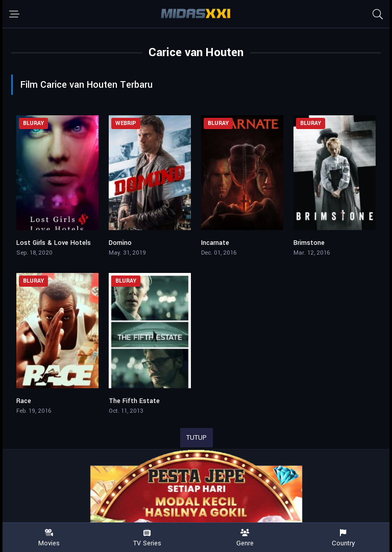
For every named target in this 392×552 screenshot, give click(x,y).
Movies (49, 538)
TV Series (147, 538)
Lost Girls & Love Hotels (54, 243)
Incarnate (215, 243)
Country (343, 538)
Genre (245, 538)
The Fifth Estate (134, 401)
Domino (120, 243)
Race (24, 401)
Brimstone (309, 243)
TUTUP (197, 438)
